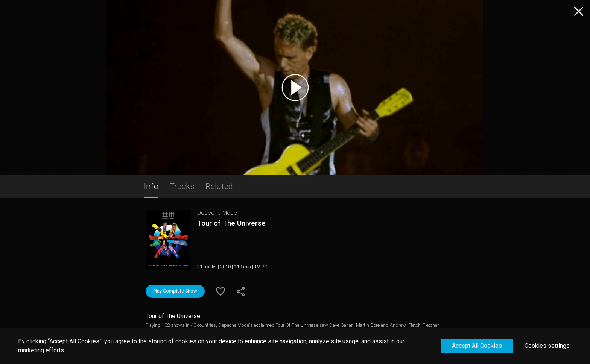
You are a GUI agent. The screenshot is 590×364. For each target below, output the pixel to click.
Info (151, 186)
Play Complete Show (175, 291)
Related (219, 186)
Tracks (182, 186)
